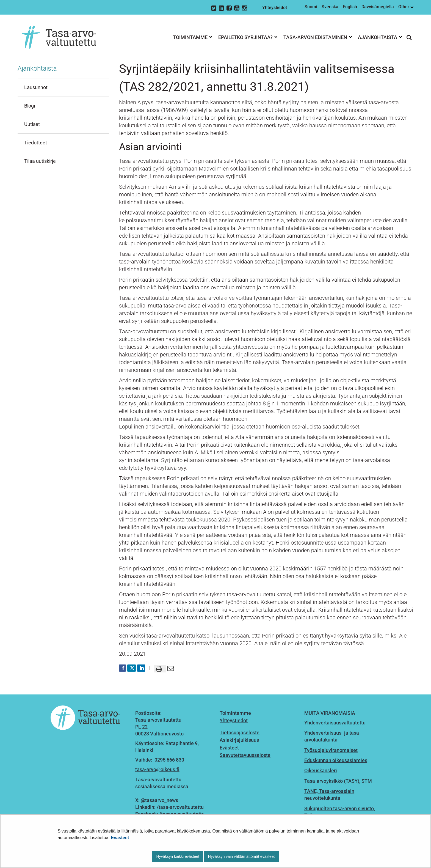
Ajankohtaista (37, 68)
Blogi (30, 106)
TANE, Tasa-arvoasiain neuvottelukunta (329, 795)
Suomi (311, 7)
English (350, 7)
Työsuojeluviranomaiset (331, 750)
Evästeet (120, 838)
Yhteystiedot (275, 8)
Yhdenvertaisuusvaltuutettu (335, 723)
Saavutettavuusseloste (245, 755)
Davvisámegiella (378, 7)
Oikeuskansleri (321, 771)
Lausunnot (36, 87)
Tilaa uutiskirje (40, 161)
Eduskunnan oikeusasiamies (336, 760)
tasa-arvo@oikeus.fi (157, 769)
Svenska (330, 7)
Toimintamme (235, 713)
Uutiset (32, 124)
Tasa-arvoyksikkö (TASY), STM (338, 781)
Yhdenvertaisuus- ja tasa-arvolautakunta (332, 736)
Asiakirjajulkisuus (239, 740)
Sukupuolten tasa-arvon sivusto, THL (340, 812)
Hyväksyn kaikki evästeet (178, 856)
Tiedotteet (36, 143)
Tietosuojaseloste (240, 733)
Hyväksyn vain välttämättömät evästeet (241, 856)
